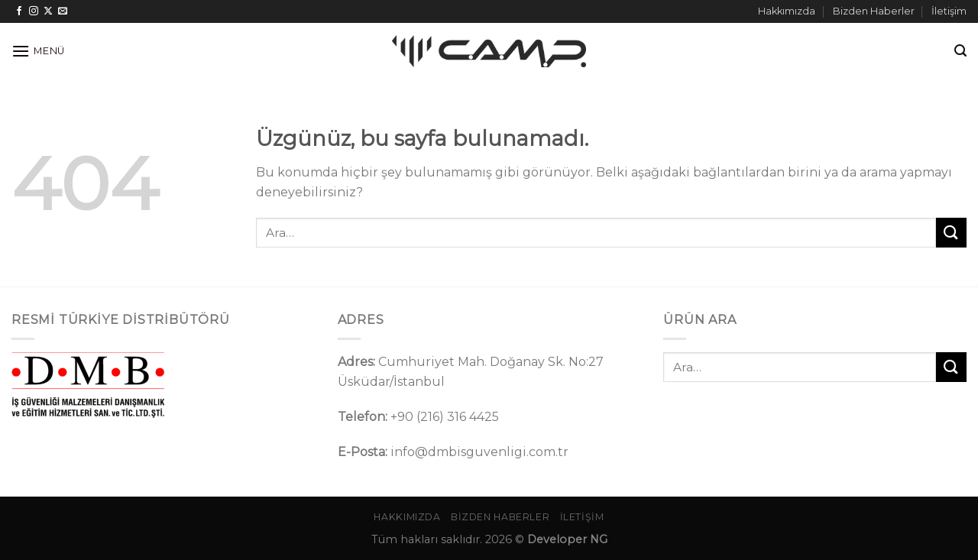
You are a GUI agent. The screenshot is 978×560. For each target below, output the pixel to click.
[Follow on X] (48, 11)
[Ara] (960, 51)
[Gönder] (951, 233)
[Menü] (38, 51)
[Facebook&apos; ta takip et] (19, 11)
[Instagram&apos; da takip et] (34, 11)
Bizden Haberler (874, 11)
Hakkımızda (787, 11)
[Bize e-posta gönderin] (63, 11)
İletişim (949, 11)
